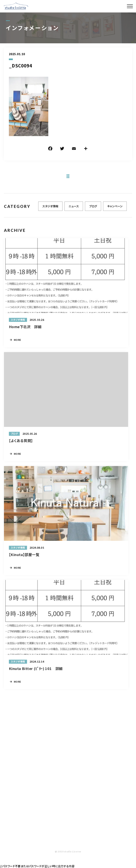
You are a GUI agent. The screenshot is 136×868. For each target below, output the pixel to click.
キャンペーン (115, 208)
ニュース (74, 208)
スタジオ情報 (50, 208)
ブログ (93, 208)
